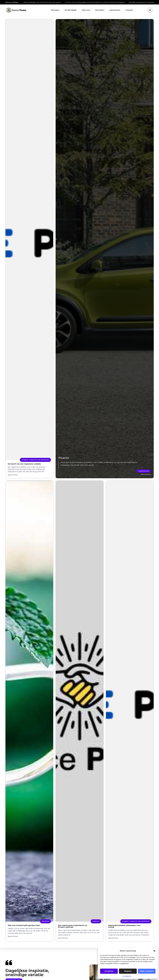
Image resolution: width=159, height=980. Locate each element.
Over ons (86, 10)
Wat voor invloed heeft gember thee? (24, 925)
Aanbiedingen (144, 471)
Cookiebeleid (127, 976)
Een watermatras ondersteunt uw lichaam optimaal (73, 926)
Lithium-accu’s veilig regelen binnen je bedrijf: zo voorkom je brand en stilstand (95, 2)
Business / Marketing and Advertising (35, 460)
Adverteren (115, 10)
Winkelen (96, 921)
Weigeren (128, 971)
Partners (55, 10)
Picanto (64, 458)
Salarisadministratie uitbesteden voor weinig (124, 926)
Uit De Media (70, 10)
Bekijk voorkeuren (147, 971)
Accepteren (109, 971)
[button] (154, 951)
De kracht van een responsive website (24, 464)
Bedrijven (45, 921)
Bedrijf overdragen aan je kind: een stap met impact (41, 2)
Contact (129, 10)
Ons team (100, 10)
